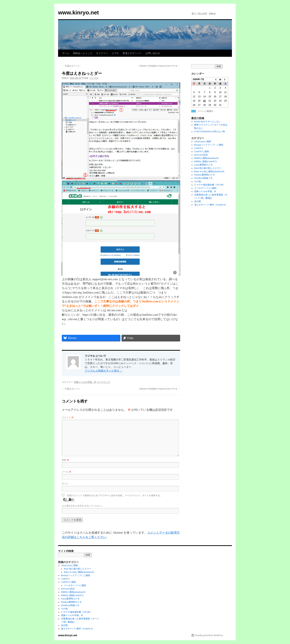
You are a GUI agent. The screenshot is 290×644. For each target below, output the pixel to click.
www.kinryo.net (79, 12)
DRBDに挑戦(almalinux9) (206, 158)
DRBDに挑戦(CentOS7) (205, 161)
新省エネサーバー (132, 53)
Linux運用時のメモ (204, 165)
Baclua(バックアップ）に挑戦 (209, 145)
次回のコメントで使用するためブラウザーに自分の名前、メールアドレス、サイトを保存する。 (114, 495)
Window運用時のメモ (205, 175)
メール (66, 472)
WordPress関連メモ (203, 178)
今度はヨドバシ (71, 66)
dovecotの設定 (201, 155)
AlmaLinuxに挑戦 (203, 141)
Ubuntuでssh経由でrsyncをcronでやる (160, 66)
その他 (198, 181)
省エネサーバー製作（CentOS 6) (210, 205)
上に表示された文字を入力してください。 (83, 506)
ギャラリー (102, 53)
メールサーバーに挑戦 (205, 188)
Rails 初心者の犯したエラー (208, 168)
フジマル (94, 78)
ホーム (66, 53)
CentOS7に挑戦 (202, 151)
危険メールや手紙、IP (85, 382)
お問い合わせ (153, 53)
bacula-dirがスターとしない (208, 122)
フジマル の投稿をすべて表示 (103, 371)
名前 (65, 460)
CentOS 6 (199, 148)
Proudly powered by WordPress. (209, 635)
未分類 (198, 201)
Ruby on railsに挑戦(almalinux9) (209, 171)
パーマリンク (103, 382)
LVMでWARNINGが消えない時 (210, 132)
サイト (65, 484)
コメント (68, 417)
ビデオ (115, 53)
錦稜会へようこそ (83, 53)
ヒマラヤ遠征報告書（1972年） (210, 185)
